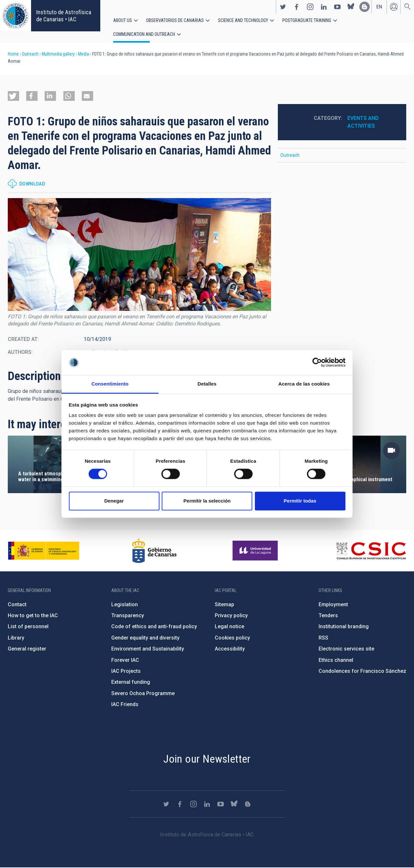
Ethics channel (336, 660)
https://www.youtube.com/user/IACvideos (337, 7)
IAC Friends (125, 705)
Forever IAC (125, 660)
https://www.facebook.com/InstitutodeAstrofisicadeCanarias (297, 7)
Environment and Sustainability (148, 649)
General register (27, 649)
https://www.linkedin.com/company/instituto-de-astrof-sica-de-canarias (324, 7)
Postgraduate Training (307, 20)
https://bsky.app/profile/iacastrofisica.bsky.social (351, 7)
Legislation (125, 605)
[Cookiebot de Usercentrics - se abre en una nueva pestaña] (317, 363)
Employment (333, 605)
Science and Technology (243, 20)
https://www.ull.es (256, 551)
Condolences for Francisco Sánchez (362, 671)
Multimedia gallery (58, 54)
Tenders (328, 616)
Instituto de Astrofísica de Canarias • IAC (64, 16)
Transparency (128, 616)
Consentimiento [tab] (110, 384)
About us (123, 20)
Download (32, 184)
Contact (17, 605)
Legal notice (229, 627)
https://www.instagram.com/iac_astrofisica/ (310, 7)
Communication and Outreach (144, 35)
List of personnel (28, 627)
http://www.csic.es (371, 551)
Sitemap (224, 605)
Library (16, 638)
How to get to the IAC (33, 616)
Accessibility (230, 649)
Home (13, 54)
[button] (13, 96)
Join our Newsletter (207, 759)
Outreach (30, 54)
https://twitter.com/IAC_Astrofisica (283, 7)
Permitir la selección (207, 501)
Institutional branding (344, 627)
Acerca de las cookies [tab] (304, 384)
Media (83, 54)
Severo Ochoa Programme (143, 694)
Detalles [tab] (207, 384)
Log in (394, 7)
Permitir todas (300, 501)
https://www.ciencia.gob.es (44, 551)
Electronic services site (346, 649)
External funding (131, 683)
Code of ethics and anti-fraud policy (154, 627)
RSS (323, 638)
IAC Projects (126, 671)
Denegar (114, 501)
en (379, 7)
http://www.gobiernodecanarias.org (154, 551)
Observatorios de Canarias (175, 20)
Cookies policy (232, 638)
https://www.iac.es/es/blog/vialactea (365, 7)
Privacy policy (231, 616)
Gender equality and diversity (145, 638)
